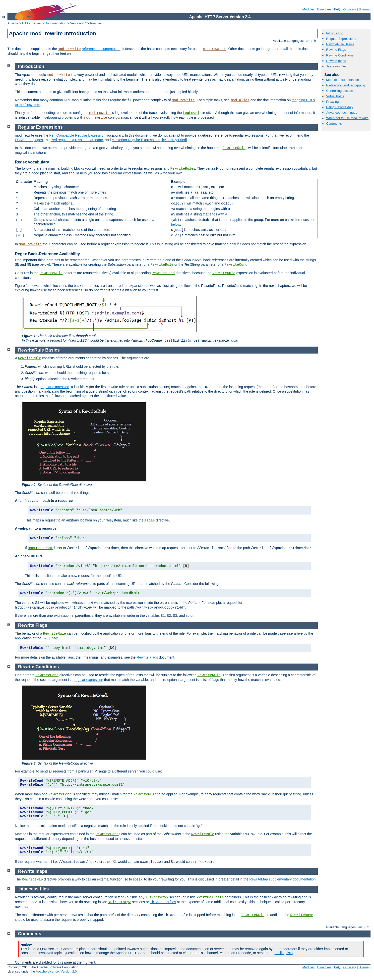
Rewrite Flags (336, 50)
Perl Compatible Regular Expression (77, 135)
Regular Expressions (341, 39)
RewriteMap (32, 879)
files (163, 902)
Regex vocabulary (32, 162)
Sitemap (365, 9)
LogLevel (191, 113)
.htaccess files (336, 66)
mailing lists (284, 953)
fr (315, 41)
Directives (324, 9)
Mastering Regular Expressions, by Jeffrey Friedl (149, 140)
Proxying (333, 102)
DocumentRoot (40, 548)
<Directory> (157, 897)
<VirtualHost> (210, 897)
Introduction (335, 33)
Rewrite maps (336, 61)
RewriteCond (236, 265)
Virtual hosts (335, 96)
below (176, 224)
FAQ (337, 9)
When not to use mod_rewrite (347, 118)
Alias (150, 520)
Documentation (55, 23)
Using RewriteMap (339, 107)
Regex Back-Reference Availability (47, 254)
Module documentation (343, 80)
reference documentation (101, 49)
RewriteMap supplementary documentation (282, 879)
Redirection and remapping (346, 85)
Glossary (349, 9)
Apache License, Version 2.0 (56, 971)
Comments (334, 124)
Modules (308, 9)
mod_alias (240, 100)
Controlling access (339, 91)
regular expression (55, 387)
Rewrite (96, 23)
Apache (13, 23)
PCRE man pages (29, 140)
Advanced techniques (342, 113)
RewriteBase (302, 915)
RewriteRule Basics (340, 44)
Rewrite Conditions (340, 55)
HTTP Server (32, 23)
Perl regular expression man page (77, 140)
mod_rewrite (69, 49)
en (308, 41)
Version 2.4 (78, 23)
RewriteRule (234, 148)
